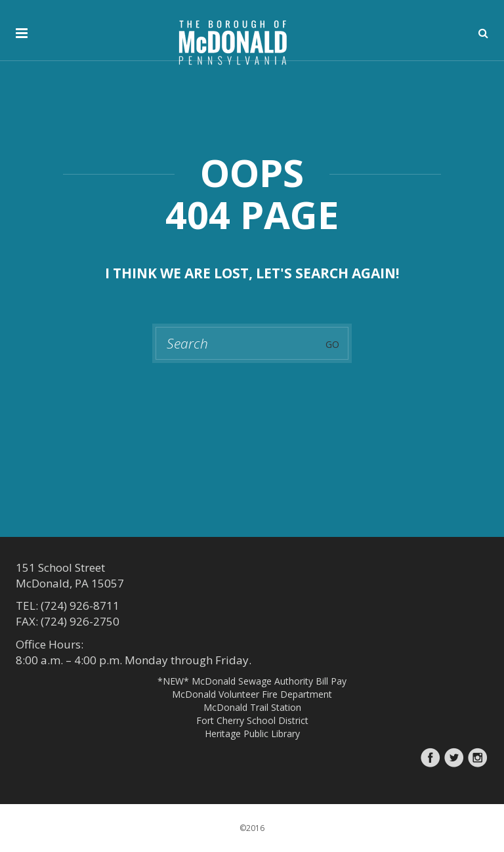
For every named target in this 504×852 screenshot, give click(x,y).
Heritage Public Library (252, 734)
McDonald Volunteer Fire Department (252, 694)
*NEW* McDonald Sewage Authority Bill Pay (252, 681)
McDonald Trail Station (252, 707)
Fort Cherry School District (252, 720)
